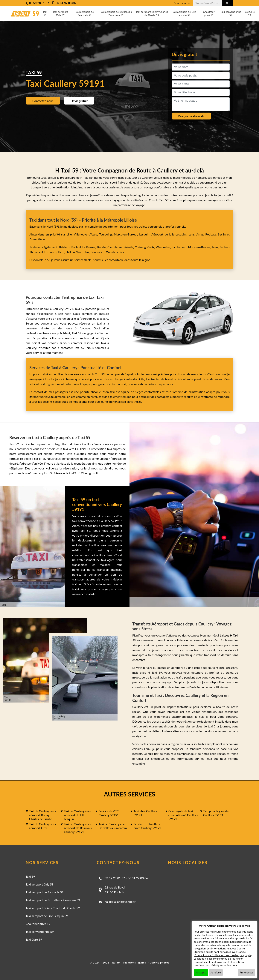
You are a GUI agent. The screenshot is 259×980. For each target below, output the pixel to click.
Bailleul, (77, 247)
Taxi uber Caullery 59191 (145, 813)
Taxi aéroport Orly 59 (60, 13)
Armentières (37, 239)
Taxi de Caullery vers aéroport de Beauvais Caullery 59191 (78, 828)
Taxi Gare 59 (249, 13)
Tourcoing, (106, 234)
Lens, (192, 234)
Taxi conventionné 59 (231, 13)
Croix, (152, 247)
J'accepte (201, 972)
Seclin (222, 234)
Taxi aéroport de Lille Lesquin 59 (184, 13)
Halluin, (71, 252)
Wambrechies (115, 252)
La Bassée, (90, 247)
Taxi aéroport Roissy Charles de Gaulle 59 (152, 13)
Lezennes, (51, 252)
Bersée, (102, 247)
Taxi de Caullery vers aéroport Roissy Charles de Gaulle (42, 815)
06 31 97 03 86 (138, 878)
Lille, (69, 234)
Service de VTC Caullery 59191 (109, 813)
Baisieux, (65, 247)
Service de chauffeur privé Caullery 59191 (147, 826)
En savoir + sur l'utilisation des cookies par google (223, 955)
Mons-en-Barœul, (200, 247)
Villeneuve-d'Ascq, (86, 234)
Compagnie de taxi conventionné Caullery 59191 (183, 815)
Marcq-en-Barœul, (127, 234)
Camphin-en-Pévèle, (121, 247)
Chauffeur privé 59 (209, 13)
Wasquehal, (164, 247)
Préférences (247, 972)
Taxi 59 (45, 13)
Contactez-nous (43, 101)
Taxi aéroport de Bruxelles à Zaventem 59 (116, 13)
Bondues (96, 252)
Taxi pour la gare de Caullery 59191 (216, 813)
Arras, (201, 234)
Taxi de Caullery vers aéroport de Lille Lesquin (77, 815)
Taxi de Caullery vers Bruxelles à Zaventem (113, 826)
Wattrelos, (83, 252)
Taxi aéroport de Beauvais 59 (84, 13)
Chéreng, (141, 247)
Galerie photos (160, 962)
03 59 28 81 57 (115, 878)
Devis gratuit (79, 101)
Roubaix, (212, 234)
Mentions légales (135, 962)
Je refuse (216, 972)
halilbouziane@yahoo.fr (120, 902)
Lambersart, (180, 247)
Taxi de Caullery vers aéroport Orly (42, 826)
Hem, (62, 252)
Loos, (216, 247)
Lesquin (144, 234)
